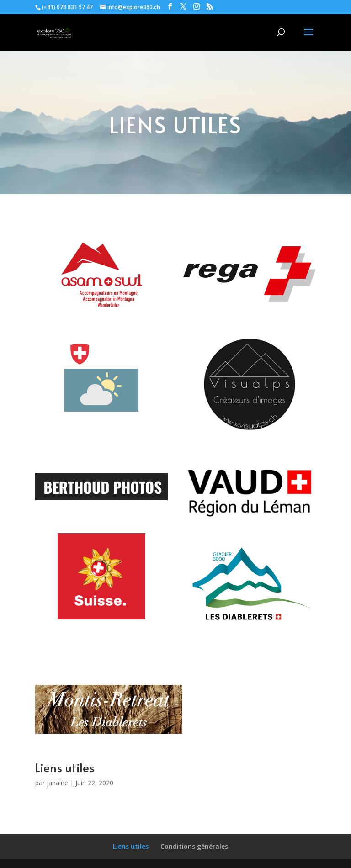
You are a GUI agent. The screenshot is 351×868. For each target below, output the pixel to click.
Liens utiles (131, 846)
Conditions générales (194, 846)
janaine (57, 783)
